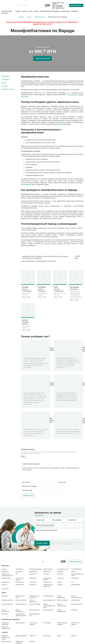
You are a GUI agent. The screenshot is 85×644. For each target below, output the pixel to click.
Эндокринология (76, 585)
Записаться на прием (77, 5)
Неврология (33, 574)
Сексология (33, 582)
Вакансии (32, 641)
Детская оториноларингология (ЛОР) (49, 606)
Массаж (73, 572)
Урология (4, 585)
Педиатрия (5, 596)
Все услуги (9, 11)
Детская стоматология (19, 611)
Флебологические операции (62, 624)
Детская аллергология (61, 597)
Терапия (60, 582)
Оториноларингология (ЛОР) (77, 575)
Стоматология (47, 582)
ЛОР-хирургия (47, 623)
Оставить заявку (42, 543)
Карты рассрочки (6, 641)
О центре (25, 11)
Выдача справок (48, 569)
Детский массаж (76, 600)
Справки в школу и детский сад (35, 597)
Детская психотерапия (5, 611)
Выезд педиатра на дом (35, 615)
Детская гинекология (21, 600)
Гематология (5, 572)
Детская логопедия (62, 600)
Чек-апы (18, 11)
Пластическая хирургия (19, 579)
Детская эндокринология (62, 611)
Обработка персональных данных (6, 637)
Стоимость (6, 80)
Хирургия (60, 585)
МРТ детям (74, 610)
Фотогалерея (47, 636)
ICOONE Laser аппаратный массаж (7, 575)
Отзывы (36, 11)
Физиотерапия (20, 585)
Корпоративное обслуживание (50, 11)
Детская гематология (7, 600)
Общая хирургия (20, 623)
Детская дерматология (33, 601)
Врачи (31, 11)
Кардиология (47, 572)
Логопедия (60, 572)
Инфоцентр (75, 11)
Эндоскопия (5, 589)
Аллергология (19, 569)
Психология (60, 578)
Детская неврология (7, 604)
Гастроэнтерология (76, 569)
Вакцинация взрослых (36, 569)
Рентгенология (20, 582)
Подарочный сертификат (19, 642)
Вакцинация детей (48, 596)
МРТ (17, 574)
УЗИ (72, 582)
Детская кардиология (49, 600)
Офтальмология (6, 578)
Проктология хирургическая (6, 628)
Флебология (33, 585)
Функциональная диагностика (48, 585)
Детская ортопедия (35, 604)
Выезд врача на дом (63, 569)
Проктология (33, 578)
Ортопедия (60, 574)
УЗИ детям (5, 614)
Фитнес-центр (65, 11)
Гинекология (19, 572)
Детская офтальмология (62, 605)
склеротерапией (26, 185)
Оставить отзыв (8, 89)
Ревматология (6, 582)
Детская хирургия (48, 610)
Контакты (5, 13)
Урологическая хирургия (75, 624)
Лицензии (74, 636)
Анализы (4, 569)
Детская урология (34, 610)
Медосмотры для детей (20, 597)
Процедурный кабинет (47, 579)
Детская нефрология (21, 604)
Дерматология (33, 572)
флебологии (61, 122)
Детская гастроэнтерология (76, 597)
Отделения (32, 636)
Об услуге (5, 76)
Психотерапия (75, 578)
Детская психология (77, 604)
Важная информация (21, 636)
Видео (59, 636)
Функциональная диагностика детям (21, 615)
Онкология (46, 574)
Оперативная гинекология (5, 624)
